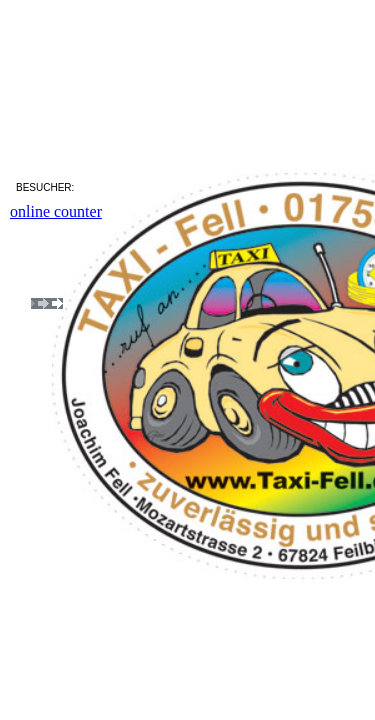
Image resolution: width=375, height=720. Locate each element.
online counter (56, 211)
